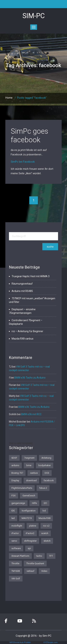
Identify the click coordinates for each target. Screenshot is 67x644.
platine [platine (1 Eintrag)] (33, 526)
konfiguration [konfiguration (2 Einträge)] (29, 511)
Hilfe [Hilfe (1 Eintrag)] (34, 503)
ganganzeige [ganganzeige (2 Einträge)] (18, 503)
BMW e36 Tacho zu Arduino (30, 378)
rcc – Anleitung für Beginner (27, 331)
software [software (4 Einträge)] (16, 548)
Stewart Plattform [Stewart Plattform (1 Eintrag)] (20, 556)
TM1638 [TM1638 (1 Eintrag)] (16, 571)
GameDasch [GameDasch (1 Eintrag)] (29, 496)
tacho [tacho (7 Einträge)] (39, 556)
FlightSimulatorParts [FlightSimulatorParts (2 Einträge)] (22, 488)
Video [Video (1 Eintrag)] (44, 571)
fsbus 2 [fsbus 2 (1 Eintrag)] (43, 488)
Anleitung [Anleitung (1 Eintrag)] (46, 458)
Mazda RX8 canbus (23, 339)
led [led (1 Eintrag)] (13, 518)
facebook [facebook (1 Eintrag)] (49, 480)
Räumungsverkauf (22, 284)
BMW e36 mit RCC (31, 414)
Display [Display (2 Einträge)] (15, 480)
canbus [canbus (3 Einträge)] (34, 473)
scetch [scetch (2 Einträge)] (45, 533)
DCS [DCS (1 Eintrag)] (47, 473)
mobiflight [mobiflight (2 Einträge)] (17, 526)
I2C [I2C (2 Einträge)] (45, 503)
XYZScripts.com (50, 642)
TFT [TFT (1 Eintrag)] (51, 556)
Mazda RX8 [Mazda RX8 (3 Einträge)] (44, 518)
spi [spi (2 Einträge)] (29, 548)
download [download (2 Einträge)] (31, 480)
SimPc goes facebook (29, 136)
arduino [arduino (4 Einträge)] (15, 465)
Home (9, 98)
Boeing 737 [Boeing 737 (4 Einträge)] (17, 473)
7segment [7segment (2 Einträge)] (29, 458)
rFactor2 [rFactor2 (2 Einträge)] (30, 533)
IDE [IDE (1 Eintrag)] (13, 511)
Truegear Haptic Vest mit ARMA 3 (31, 276)
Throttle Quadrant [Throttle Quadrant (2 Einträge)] (35, 563)
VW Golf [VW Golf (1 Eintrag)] (16, 579)
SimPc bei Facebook (23, 162)
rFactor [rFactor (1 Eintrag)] (15, 533)
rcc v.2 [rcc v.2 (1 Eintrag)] (46, 526)
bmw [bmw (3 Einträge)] (29, 465)
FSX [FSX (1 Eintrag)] (13, 496)
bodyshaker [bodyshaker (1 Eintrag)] (45, 465)
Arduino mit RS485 (22, 291)
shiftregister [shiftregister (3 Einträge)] (30, 541)
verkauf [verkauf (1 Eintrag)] (30, 571)
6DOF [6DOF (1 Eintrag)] (14, 458)
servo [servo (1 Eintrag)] (14, 541)
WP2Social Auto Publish (20, 642)
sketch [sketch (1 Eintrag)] (47, 541)
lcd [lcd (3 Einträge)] (44, 511)
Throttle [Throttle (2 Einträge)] (15, 563)
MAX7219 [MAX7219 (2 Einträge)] (27, 518)
